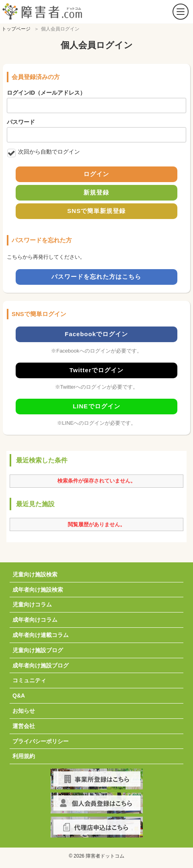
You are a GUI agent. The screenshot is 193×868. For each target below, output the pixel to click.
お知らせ (24, 711)
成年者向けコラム (35, 620)
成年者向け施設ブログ (41, 665)
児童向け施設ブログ (38, 650)
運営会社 (24, 726)
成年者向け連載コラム (41, 635)
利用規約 (24, 756)
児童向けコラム (32, 604)
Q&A (19, 696)
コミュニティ (29, 680)
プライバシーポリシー (41, 741)
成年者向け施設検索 (38, 590)
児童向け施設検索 (35, 574)
